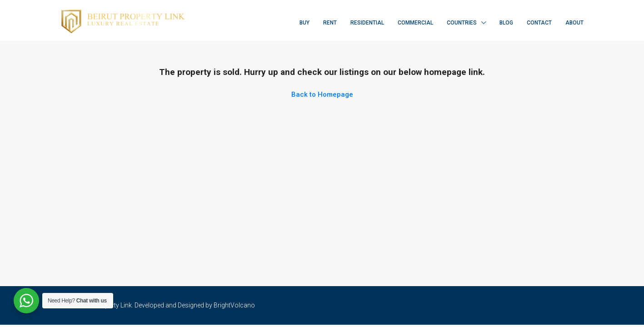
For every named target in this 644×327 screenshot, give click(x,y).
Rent (330, 23)
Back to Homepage (322, 94)
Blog (506, 23)
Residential (367, 23)
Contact (539, 23)
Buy (305, 23)
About (574, 23)
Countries (462, 23)
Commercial (415, 23)
